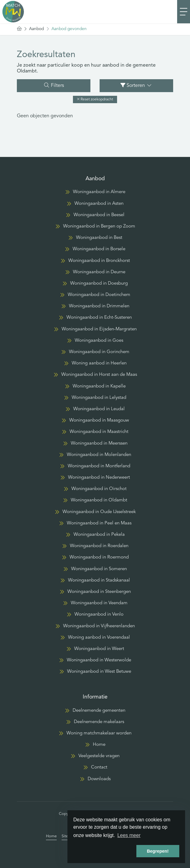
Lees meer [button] (129, 835)
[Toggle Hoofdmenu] (184, 12)
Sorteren (136, 85)
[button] (95, 99)
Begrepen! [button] (158, 851)
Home (51, 836)
